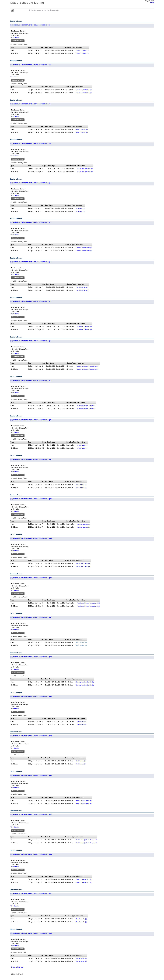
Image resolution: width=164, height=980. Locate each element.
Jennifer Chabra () (83, 287)
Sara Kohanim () (81, 919)
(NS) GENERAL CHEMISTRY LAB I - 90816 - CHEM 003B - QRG (31, 933)
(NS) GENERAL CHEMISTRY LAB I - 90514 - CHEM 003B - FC (30, 104)
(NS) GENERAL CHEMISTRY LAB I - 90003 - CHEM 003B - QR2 (31, 459)
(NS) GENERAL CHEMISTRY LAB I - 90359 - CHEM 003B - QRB (31, 775)
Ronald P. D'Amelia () (85, 327)
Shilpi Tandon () (81, 642)
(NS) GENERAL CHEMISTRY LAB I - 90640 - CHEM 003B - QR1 (31, 420)
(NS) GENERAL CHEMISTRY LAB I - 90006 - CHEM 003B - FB (30, 64)
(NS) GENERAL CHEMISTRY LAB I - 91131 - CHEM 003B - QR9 (31, 696)
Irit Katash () (80, 208)
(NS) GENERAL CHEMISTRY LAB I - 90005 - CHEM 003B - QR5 (31, 538)
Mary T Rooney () (82, 129)
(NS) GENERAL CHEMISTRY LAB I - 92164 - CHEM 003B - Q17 (31, 380)
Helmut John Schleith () (84, 800)
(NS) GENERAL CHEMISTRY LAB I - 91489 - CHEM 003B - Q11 (31, 222)
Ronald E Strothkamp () (84, 90)
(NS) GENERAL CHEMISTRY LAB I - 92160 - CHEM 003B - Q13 (31, 301)
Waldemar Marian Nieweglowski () (88, 366)
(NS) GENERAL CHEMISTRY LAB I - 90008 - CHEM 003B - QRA (31, 736)
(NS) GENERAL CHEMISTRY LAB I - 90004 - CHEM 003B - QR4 (31, 499)
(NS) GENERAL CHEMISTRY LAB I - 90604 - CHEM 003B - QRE (31, 894)
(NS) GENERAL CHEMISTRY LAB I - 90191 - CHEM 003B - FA (30, 25)
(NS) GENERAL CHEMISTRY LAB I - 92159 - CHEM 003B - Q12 (31, 262)
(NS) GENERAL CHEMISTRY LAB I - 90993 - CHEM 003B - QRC (31, 815)
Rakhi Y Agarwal (92, 840)
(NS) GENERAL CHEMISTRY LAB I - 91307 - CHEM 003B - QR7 (31, 617)
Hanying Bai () (82, 445)
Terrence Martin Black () (84, 248)
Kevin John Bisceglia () (85, 169)
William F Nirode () (82, 50)
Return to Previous (17, 967)
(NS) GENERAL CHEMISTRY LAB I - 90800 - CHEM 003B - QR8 (31, 657)
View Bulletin (15, 37)
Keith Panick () (81, 761)
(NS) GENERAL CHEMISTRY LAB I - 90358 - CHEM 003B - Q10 (31, 183)
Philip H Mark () (81, 485)
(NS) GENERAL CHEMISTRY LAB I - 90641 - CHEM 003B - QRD (31, 854)
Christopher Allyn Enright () (86, 406)
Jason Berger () (81, 958)
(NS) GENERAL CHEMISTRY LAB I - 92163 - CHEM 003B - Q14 (31, 341)
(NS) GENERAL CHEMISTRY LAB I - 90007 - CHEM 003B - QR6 (31, 578)
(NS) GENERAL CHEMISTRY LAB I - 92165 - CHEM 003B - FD (30, 143)
